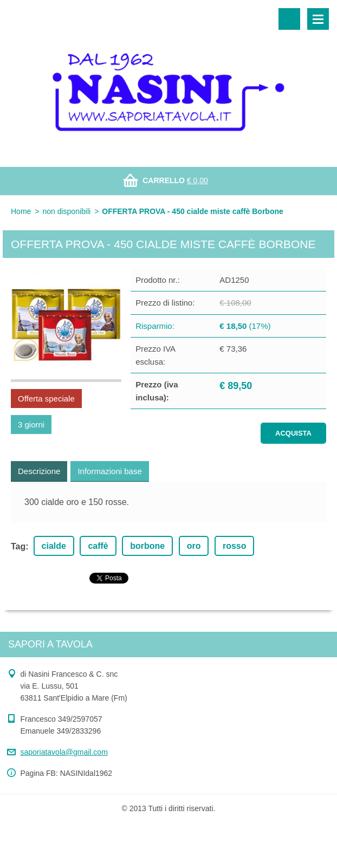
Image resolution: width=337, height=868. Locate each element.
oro (194, 546)
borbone (147, 546)
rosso (235, 546)
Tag (18, 546)
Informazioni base (109, 471)
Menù (318, 19)
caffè (98, 546)
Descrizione (39, 471)
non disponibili (66, 211)
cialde (54, 546)
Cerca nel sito (289, 19)
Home (21, 211)
